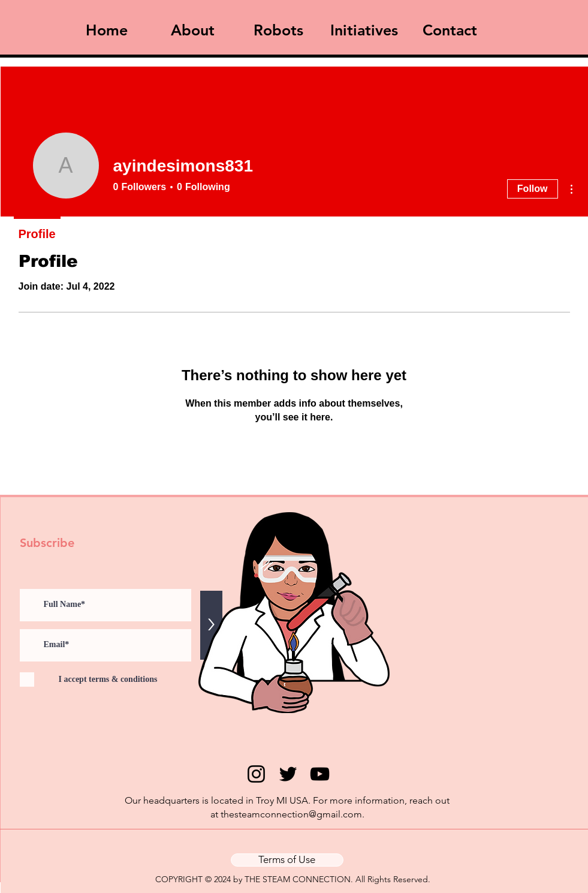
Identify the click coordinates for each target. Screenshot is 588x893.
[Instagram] (256, 774)
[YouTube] (320, 774)
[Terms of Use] (287, 860)
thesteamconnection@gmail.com (291, 814)
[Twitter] (288, 774)
